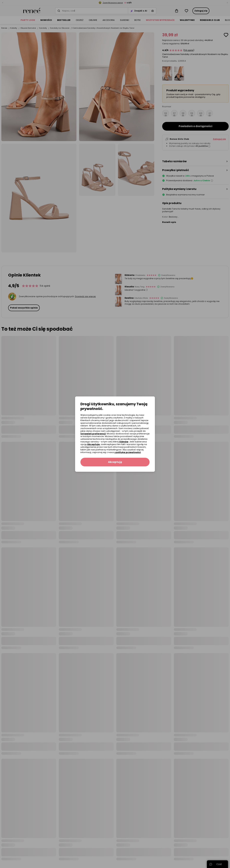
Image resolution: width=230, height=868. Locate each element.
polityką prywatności (128, 452)
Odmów (124, 442)
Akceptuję (93, 444)
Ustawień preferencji (93, 434)
